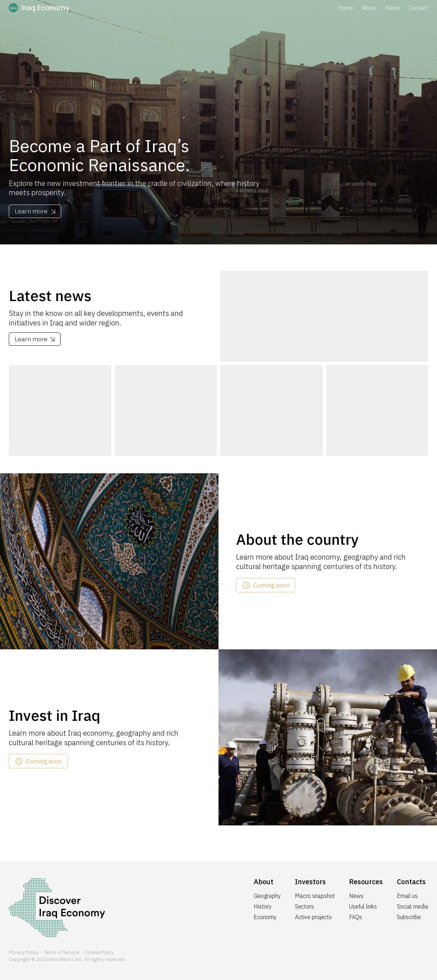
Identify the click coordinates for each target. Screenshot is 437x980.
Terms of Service (62, 952)
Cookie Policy (99, 952)
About (369, 8)
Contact (418, 8)
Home (345, 8)
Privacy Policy (24, 952)
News (392, 8)
